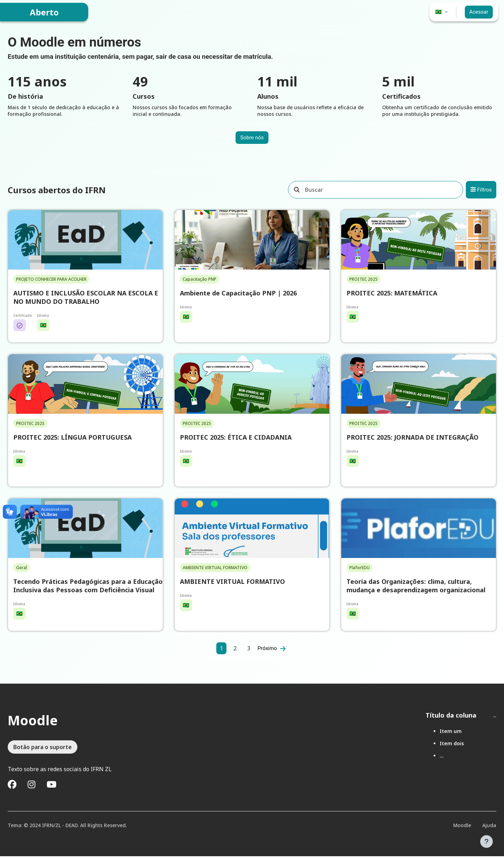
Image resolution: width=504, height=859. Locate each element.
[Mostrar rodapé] (486, 841)
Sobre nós (252, 139)
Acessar (479, 12)
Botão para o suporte (46, 750)
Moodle (459, 828)
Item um (447, 734)
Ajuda (486, 828)
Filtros (478, 191)
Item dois (448, 746)
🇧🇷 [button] (439, 12)
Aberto (44, 12)
